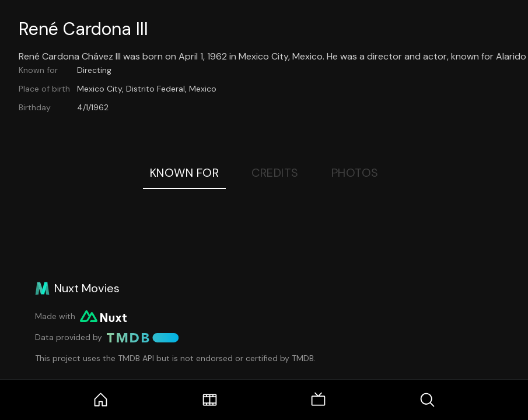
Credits (275, 173)
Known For (185, 173)
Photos (355, 173)
